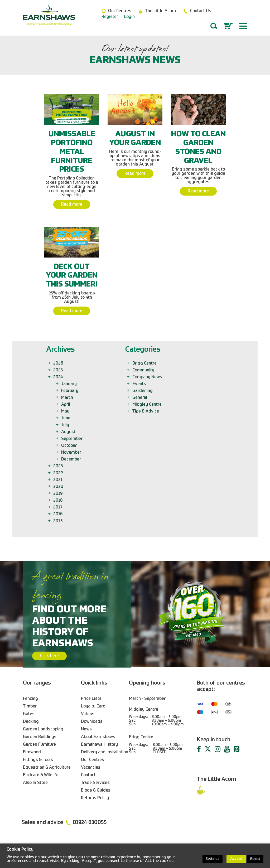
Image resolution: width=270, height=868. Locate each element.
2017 (58, 507)
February (70, 391)
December (71, 459)
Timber (30, 706)
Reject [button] (255, 859)
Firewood (32, 752)
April (66, 405)
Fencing (30, 699)
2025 (59, 370)
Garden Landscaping (43, 729)
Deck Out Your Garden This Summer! (72, 276)
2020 (59, 487)
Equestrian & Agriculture (47, 768)
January (69, 384)
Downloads (92, 722)
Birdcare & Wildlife (41, 775)
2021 (58, 480)
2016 (58, 514)
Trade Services (95, 783)
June (66, 418)
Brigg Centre (145, 363)
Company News (148, 377)
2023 (58, 466)
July (66, 425)
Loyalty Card (93, 706)
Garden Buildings (40, 737)
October (69, 446)
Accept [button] (236, 859)
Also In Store (35, 783)
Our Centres (93, 760)
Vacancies (91, 768)
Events (140, 384)
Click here (49, 656)
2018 (58, 501)
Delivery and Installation (105, 752)
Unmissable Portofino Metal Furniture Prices (72, 152)
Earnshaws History (99, 745)
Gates (29, 714)
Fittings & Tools (38, 760)
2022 (59, 473)
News (86, 729)
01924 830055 (90, 823)
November (72, 453)
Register (110, 17)
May (66, 411)
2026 (59, 363)
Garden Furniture (39, 745)
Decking (31, 722)
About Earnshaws (98, 737)
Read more (72, 205)
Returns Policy (95, 798)
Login (129, 17)
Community (144, 370)
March (67, 398)
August (69, 432)
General (140, 398)
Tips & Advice (146, 411)
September (72, 439)
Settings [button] (213, 859)
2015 (58, 521)
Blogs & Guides (96, 791)
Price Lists (91, 699)
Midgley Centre (147, 405)
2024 (58, 377)
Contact (88, 775)
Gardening (143, 391)
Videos (88, 714)
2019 (58, 494)
